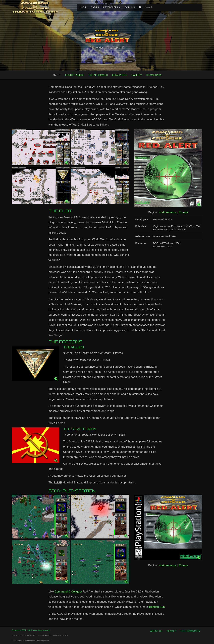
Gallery (137, 75)
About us (156, 631)
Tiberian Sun (157, 607)
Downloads (154, 75)
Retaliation (120, 75)
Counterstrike (75, 75)
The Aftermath (98, 75)
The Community (190, 631)
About (57, 75)
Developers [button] (112, 7)
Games (95, 7)
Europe (183, 212)
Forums (130, 7)
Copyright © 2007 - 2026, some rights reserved (31, 630)
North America (168, 212)
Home (83, 7)
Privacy (171, 631)
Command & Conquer (68, 592)
